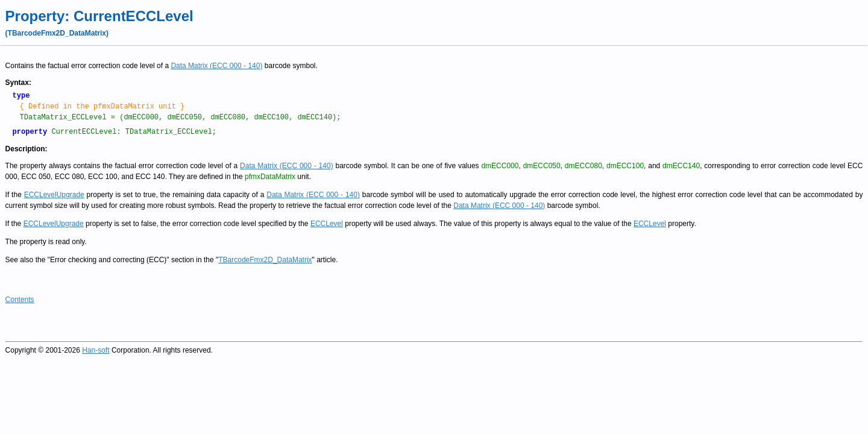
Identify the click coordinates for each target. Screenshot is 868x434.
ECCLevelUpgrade (54, 195)
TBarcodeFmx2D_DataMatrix (265, 260)
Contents (20, 300)
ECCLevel (327, 224)
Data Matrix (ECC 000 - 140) (216, 66)
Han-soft (96, 350)
